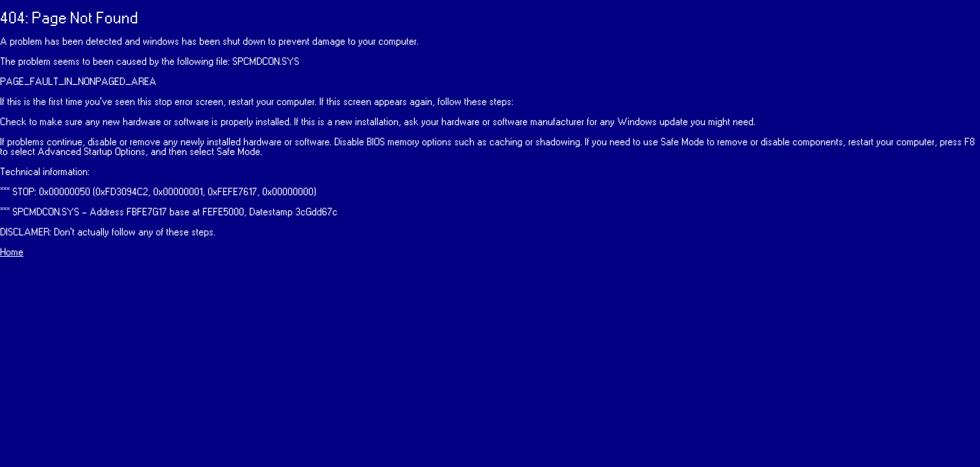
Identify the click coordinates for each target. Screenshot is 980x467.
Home (12, 253)
